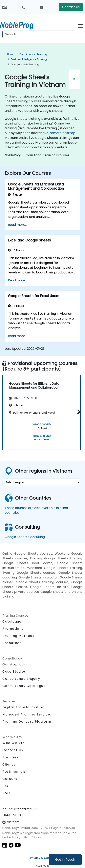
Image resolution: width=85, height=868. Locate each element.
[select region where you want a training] (42, 482)
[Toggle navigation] (80, 26)
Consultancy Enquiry (21, 679)
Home (11, 54)
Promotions (13, 629)
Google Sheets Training (25, 64)
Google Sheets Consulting (25, 537)
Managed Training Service (26, 714)
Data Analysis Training (33, 54)
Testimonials (14, 772)
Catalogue (12, 621)
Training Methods (18, 636)
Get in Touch (65, 860)
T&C (6, 793)
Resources (12, 643)
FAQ (6, 786)
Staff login (42, 866)
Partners (11, 757)
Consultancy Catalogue (24, 686)
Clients (9, 764)
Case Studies (14, 672)
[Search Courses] (39, 34)
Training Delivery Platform (27, 722)
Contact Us (71, 7)
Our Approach (15, 664)
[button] (78, 412)
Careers (10, 779)
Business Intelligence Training (29, 59)
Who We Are (14, 743)
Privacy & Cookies (43, 858)
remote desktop (63, 133)
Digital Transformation (23, 707)
